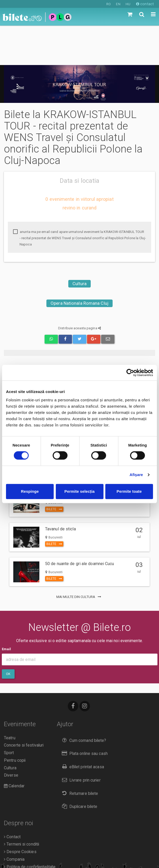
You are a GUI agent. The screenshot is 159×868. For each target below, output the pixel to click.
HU (128, 4)
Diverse (11, 736)
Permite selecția (79, 491)
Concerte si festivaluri (24, 706)
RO (109, 4)
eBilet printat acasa (82, 727)
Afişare (136, 475)
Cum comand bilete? (83, 701)
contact (145, 4)
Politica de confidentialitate (30, 828)
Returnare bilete (79, 754)
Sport (9, 713)
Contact (12, 797)
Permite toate (129, 491)
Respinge (30, 491)
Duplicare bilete (78, 767)
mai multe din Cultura (79, 557)
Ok (8, 634)
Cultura (80, 244)
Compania (14, 820)
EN (118, 4)
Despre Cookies (20, 812)
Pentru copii (15, 721)
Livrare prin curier (80, 741)
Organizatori (16, 835)
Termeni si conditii (22, 805)
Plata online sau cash (84, 714)
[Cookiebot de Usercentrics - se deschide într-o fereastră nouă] (130, 373)
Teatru (10, 699)
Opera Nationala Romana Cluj (79, 264)
